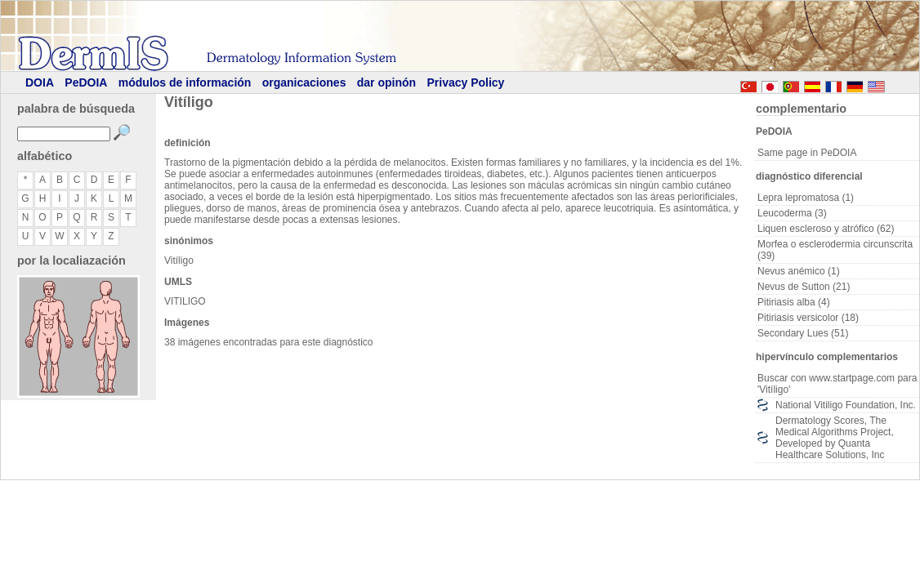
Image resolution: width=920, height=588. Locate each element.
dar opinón (386, 82)
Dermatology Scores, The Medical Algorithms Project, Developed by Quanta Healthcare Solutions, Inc (835, 438)
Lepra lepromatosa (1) (806, 198)
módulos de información (185, 82)
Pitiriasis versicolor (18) (808, 318)
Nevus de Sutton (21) (804, 287)
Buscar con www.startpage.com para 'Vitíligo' (837, 384)
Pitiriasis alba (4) (794, 302)
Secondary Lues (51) (803, 333)
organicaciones (304, 82)
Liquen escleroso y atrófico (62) (826, 229)
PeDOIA (86, 82)
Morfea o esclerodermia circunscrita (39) (835, 250)
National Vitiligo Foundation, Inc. (846, 405)
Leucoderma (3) (792, 213)
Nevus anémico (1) (799, 271)
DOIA (40, 82)
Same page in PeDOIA (807, 153)
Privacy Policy (465, 82)
